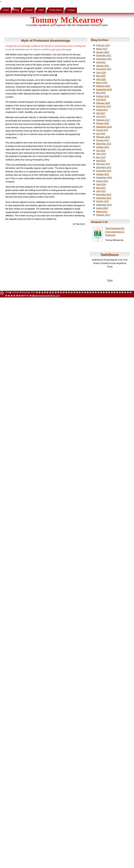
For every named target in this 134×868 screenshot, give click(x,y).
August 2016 (102, 130)
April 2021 (101, 62)
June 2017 (101, 117)
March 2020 (102, 83)
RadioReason (110, 255)
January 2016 (103, 140)
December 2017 (104, 106)
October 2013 (103, 201)
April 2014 (101, 191)
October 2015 (103, 147)
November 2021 (104, 55)
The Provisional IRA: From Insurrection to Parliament (115, 232)
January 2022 (103, 52)
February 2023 (103, 45)
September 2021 (104, 59)
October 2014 (103, 174)
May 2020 (101, 76)
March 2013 (102, 212)
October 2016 (103, 123)
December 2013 (104, 194)
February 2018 (103, 103)
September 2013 (104, 205)
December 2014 (104, 167)
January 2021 (103, 66)
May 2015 (101, 157)
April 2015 (101, 161)
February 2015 (103, 164)
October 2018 (103, 96)
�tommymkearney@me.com (46, 296)
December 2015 (104, 144)
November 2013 (104, 198)
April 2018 (101, 100)
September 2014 (104, 178)
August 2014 (102, 181)
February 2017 (103, 120)
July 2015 (101, 151)
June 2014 (101, 184)
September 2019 (104, 89)
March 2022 (102, 49)
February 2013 (103, 215)
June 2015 (101, 154)
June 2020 (101, 73)
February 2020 (103, 86)
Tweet (110, 280)
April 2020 (101, 79)
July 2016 (101, 134)
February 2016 (103, 137)
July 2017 (101, 113)
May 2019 (101, 93)
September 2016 (104, 127)
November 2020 (104, 69)
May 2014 (101, 188)
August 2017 (102, 110)
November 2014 (104, 171)
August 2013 (102, 208)
